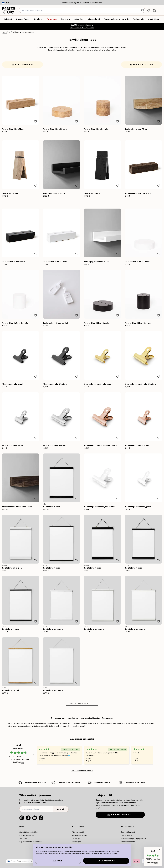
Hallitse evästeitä (128, 842)
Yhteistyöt (77, 842)
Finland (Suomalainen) (20, 861)
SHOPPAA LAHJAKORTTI (120, 815)
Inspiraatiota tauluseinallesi (30, 842)
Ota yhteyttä (126, 835)
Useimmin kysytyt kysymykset (134, 838)
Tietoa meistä (78, 832)
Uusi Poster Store (80, 835)
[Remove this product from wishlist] (36, 121)
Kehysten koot (28, 32)
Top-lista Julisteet (27, 835)
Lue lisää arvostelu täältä (82, 771)
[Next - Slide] (156, 755)
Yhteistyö (76, 838)
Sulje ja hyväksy (106, 861)
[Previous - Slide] (34, 755)
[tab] (148, 10)
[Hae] (143, 10)
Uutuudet (23, 838)
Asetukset (58, 861)
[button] (153, 856)
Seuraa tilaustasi (128, 832)
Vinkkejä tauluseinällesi (29, 832)
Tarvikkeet (15, 32)
